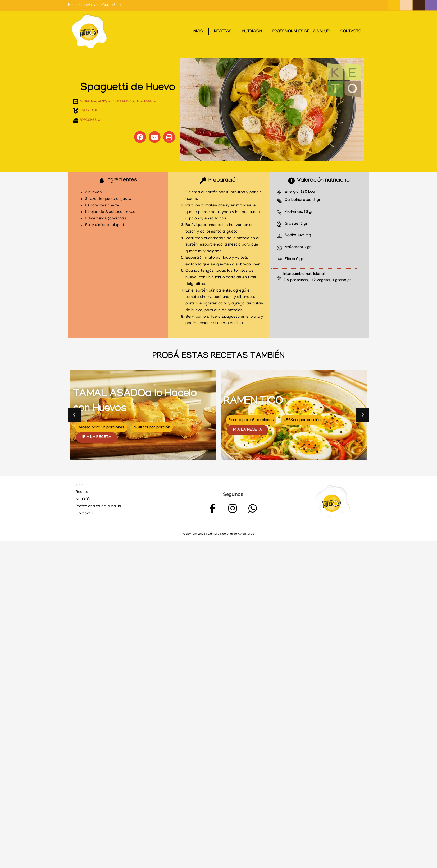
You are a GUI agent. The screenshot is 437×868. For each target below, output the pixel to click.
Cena (102, 101)
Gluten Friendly (121, 101)
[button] (140, 137)
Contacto (351, 32)
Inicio (198, 32)
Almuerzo (88, 101)
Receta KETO (146, 101)
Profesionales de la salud (301, 32)
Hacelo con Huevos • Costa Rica (94, 5)
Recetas (223, 32)
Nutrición (252, 32)
